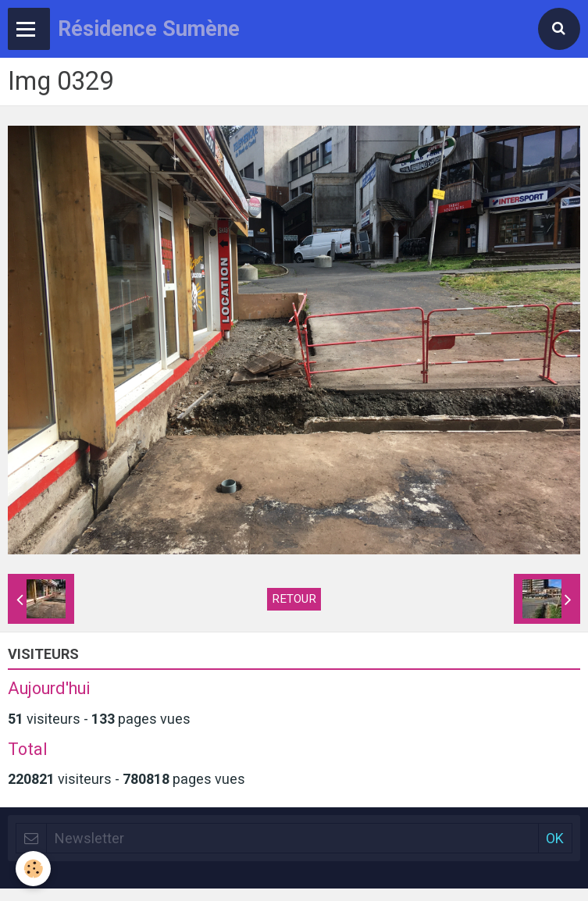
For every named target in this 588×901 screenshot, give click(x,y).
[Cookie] (33, 869)
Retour (294, 599)
